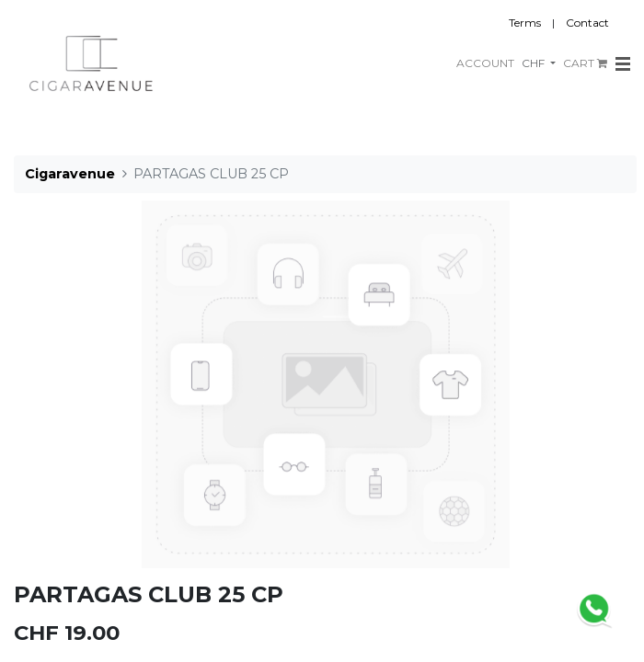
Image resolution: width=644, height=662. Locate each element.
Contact (587, 23)
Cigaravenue (70, 174)
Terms (525, 23)
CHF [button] (535, 63)
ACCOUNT (485, 63)
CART (585, 63)
